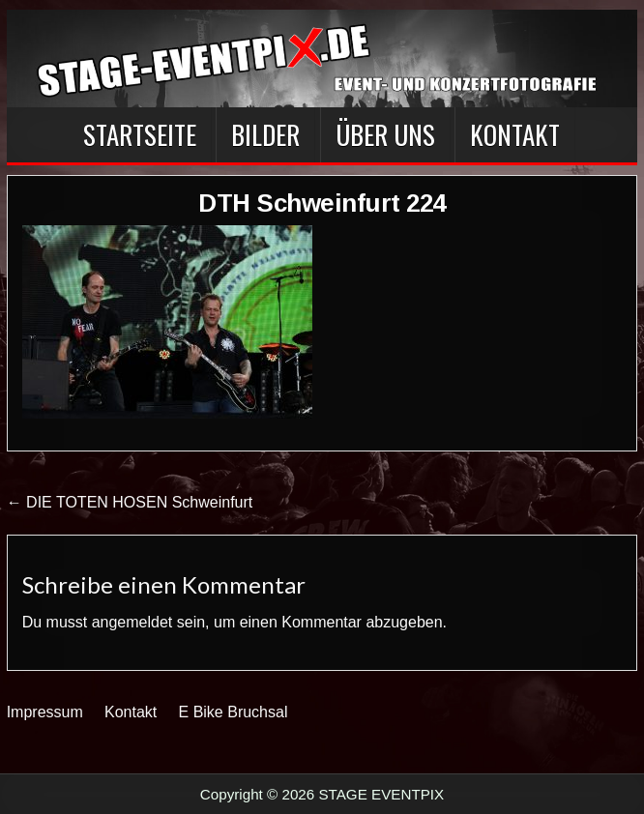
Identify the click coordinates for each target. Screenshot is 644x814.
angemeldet (132, 622)
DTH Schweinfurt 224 (322, 203)
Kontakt (515, 134)
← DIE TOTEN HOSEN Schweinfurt (130, 502)
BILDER (265, 134)
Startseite (140, 134)
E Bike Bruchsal (234, 712)
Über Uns (385, 134)
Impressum (45, 712)
